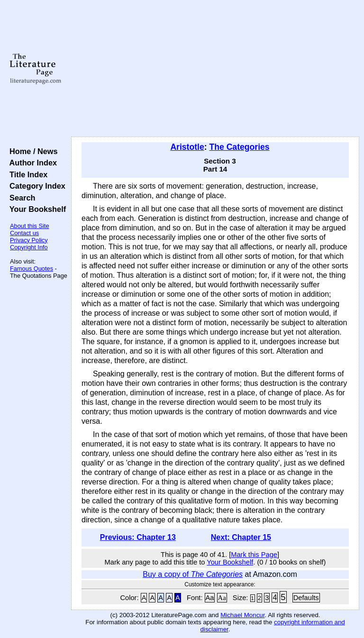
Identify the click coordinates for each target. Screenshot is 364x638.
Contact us (24, 233)
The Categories (240, 147)
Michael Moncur (242, 615)
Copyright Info (29, 247)
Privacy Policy (29, 240)
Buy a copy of (193, 574)
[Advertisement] (215, 69)
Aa (210, 598)
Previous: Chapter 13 (138, 537)
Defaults (306, 598)
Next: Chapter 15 (241, 537)
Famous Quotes (32, 269)
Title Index (26, 174)
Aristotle (187, 147)
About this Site (30, 226)
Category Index (35, 186)
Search (20, 198)
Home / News (32, 151)
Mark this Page (254, 555)
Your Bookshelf (36, 209)
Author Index (31, 163)
